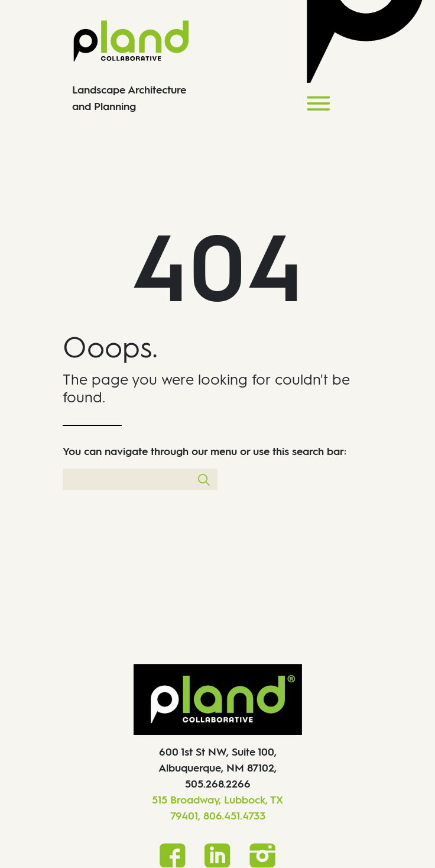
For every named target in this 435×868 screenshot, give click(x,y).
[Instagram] (262, 855)
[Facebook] (173, 854)
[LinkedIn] (218, 855)
